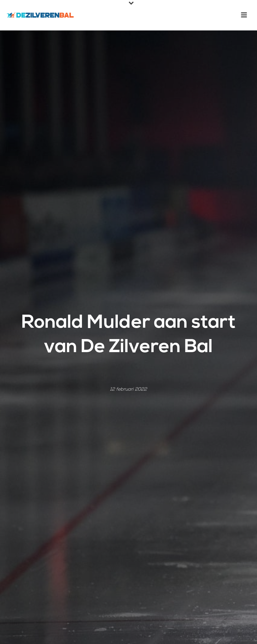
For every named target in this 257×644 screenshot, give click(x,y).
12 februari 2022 (128, 389)
